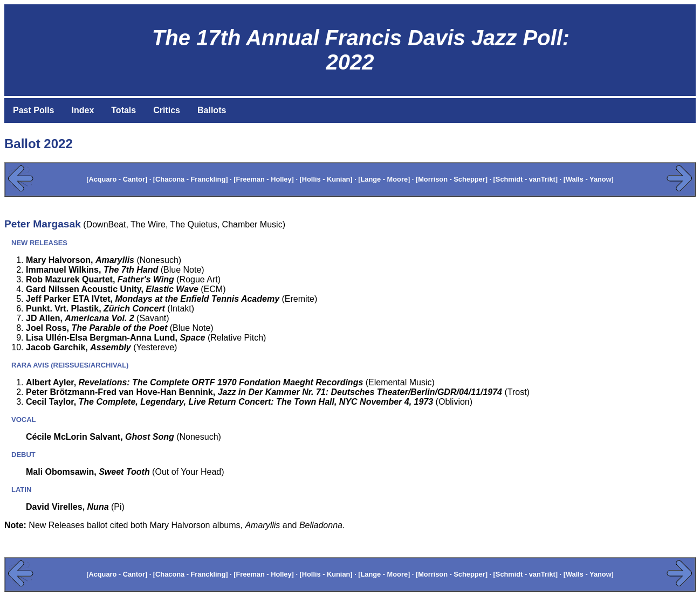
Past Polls (33, 110)
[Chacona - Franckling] (191, 179)
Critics (167, 110)
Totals (123, 110)
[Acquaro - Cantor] (117, 179)
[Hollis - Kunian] (326, 179)
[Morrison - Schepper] (452, 179)
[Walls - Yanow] (589, 179)
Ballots (212, 110)
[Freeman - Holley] (264, 179)
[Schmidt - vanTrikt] (526, 179)
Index (83, 110)
